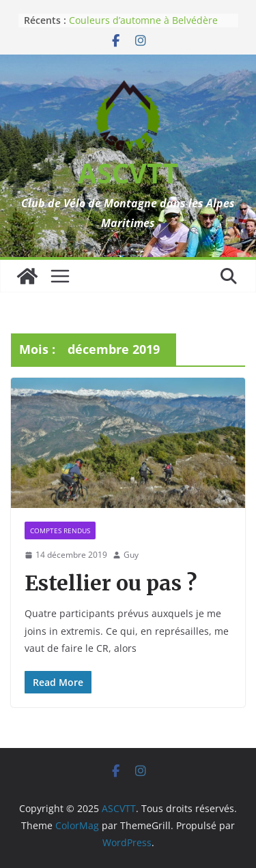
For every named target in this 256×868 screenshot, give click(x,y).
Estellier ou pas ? (111, 583)
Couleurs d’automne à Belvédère (143, 20)
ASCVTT (128, 173)
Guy (131, 555)
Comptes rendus (60, 530)
